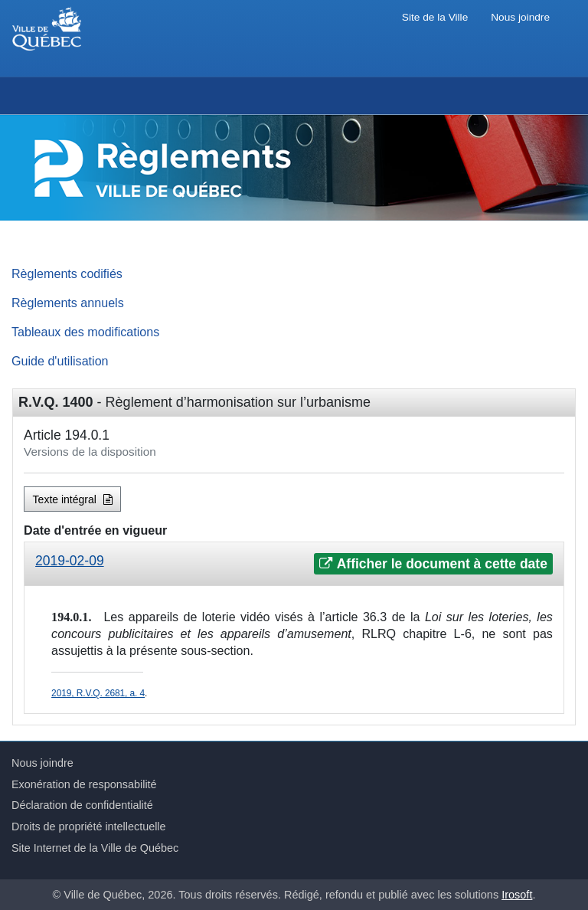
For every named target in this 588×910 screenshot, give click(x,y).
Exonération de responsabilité (84, 784)
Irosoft (517, 895)
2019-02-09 (70, 561)
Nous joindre (520, 17)
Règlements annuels (68, 303)
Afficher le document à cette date (433, 564)
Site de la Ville (435, 17)
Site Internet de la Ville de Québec (95, 848)
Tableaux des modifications (85, 332)
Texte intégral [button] (73, 499)
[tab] (294, 564)
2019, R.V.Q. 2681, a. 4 (98, 693)
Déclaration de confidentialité (82, 805)
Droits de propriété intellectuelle (89, 827)
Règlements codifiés (67, 273)
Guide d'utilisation (60, 361)
